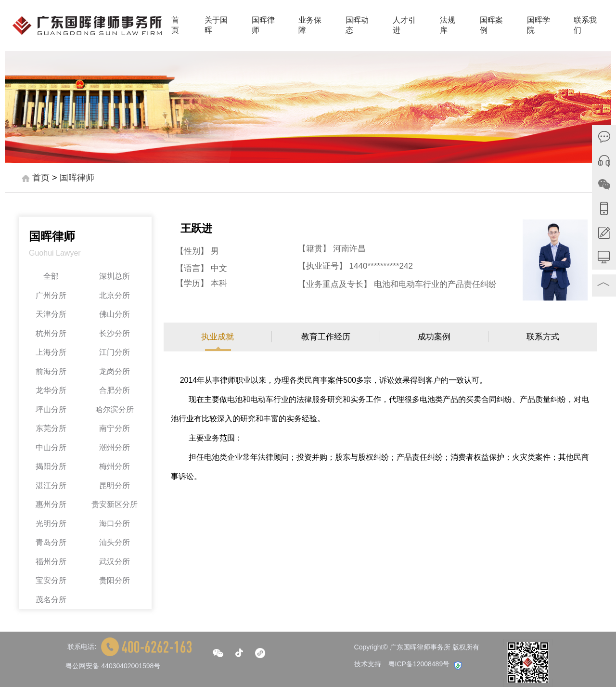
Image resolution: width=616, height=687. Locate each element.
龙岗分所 (115, 371)
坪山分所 (51, 409)
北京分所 (115, 295)
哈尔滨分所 (115, 409)
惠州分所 (51, 504)
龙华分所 (51, 390)
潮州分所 (115, 447)
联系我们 (585, 25)
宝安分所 (51, 580)
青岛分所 (51, 542)
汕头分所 (115, 542)
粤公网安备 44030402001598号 (113, 666)
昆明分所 (115, 486)
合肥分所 (115, 390)
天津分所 (51, 314)
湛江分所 (51, 486)
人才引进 (404, 25)
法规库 (448, 25)
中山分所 (51, 447)
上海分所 (51, 352)
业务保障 (310, 25)
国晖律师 (263, 25)
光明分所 (51, 524)
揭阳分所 (51, 466)
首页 (175, 25)
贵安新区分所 (115, 504)
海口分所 (115, 524)
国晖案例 (491, 25)
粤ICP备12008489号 (419, 664)
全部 (51, 276)
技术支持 (368, 664)
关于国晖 (216, 25)
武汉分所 (115, 562)
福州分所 (51, 562)
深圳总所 (115, 276)
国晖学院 (539, 25)
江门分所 (115, 352)
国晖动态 (357, 25)
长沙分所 (115, 333)
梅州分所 (115, 466)
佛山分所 (115, 314)
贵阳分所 (115, 580)
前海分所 (51, 371)
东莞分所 (51, 428)
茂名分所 (51, 600)
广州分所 (51, 295)
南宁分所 (115, 428)
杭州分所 (51, 333)
